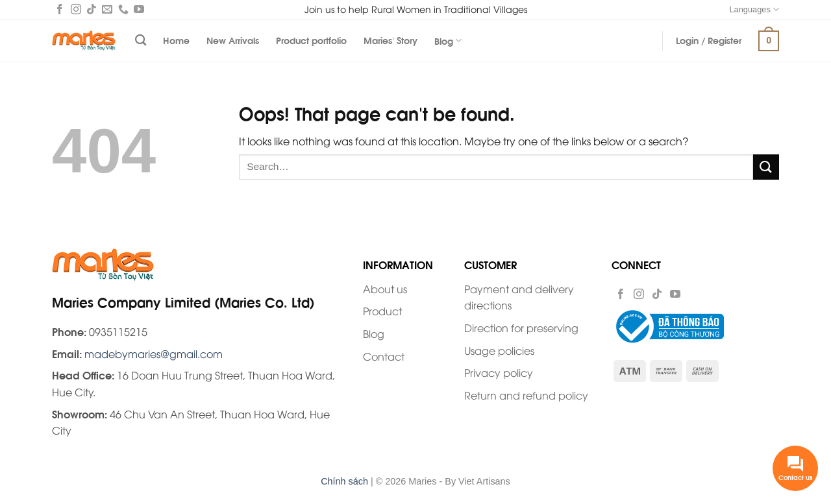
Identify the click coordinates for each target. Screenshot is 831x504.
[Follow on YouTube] (139, 10)
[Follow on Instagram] (76, 10)
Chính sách (344, 481)
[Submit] (766, 167)
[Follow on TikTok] (92, 10)
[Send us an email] (107, 10)
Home (176, 40)
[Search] (141, 41)
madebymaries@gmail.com (154, 354)
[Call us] (123, 10)
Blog (448, 41)
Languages (754, 9)
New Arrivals (233, 40)
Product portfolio (311, 40)
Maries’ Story (391, 40)
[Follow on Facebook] (60, 10)
